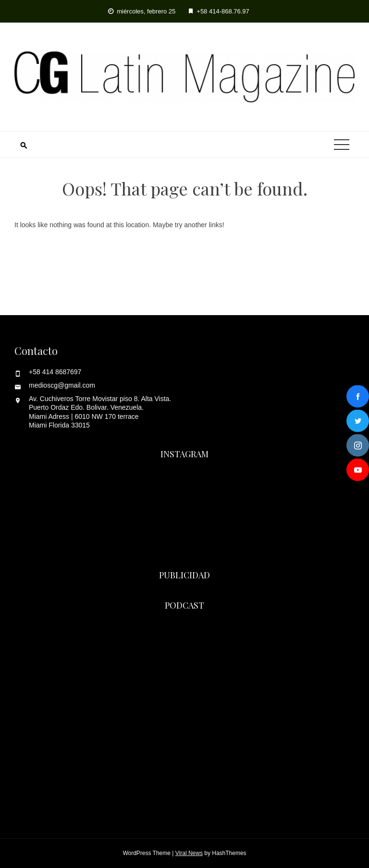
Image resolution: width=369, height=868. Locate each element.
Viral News (189, 853)
